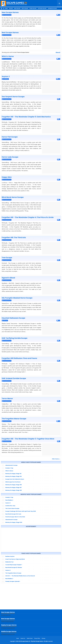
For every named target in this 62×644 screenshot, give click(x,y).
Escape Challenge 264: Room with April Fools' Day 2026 (21, 511)
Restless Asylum (10, 556)
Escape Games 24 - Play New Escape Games (32, 641)
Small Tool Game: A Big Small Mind (15, 559)
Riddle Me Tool (9, 562)
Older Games (55, 459)
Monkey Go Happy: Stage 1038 (14, 522)
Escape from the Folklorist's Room (15, 479)
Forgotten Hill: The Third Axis (14, 237)
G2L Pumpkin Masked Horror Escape (17, 298)
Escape (11, 9)
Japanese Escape (52, 9)
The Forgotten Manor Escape (14, 419)
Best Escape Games (10, 33)
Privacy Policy (37, 638)
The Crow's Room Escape (12, 508)
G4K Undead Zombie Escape (14, 378)
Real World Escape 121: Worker (14, 567)
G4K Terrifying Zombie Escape (15, 338)
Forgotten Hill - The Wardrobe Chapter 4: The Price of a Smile (28, 217)
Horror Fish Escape (10, 137)
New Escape (17, 9)
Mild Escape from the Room (13, 482)
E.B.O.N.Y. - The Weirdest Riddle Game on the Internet (20, 576)
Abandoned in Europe (11, 465)
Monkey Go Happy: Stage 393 (14, 476)
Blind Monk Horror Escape (13, 197)
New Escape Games (10, 12)
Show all (58, 52)
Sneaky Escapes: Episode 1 (13, 581)
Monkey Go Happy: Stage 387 (14, 487)
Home (5, 9)
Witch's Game (8, 56)
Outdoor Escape (42, 9)
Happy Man (7, 177)
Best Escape (25, 9)
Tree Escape (7, 258)
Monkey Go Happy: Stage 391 (13, 474)
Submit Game (30, 638)
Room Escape (33, 9)
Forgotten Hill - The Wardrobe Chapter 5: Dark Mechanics (26, 117)
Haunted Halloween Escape (13, 318)
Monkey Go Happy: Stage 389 (14, 490)
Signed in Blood (8, 278)
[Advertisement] (31, 539)
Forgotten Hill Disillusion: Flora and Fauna (19, 358)
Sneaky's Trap (9, 468)
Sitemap (43, 638)
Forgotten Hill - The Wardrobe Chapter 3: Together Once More (28, 439)
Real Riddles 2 (9, 500)
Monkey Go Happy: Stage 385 (14, 485)
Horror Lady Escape (10, 157)
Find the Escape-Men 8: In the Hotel (15, 517)
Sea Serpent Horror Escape (13, 97)
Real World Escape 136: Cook (13, 514)
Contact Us (23, 638)
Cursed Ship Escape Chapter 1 (14, 565)
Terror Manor (7, 399)
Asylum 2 (6, 76)
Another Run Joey (10, 506)
